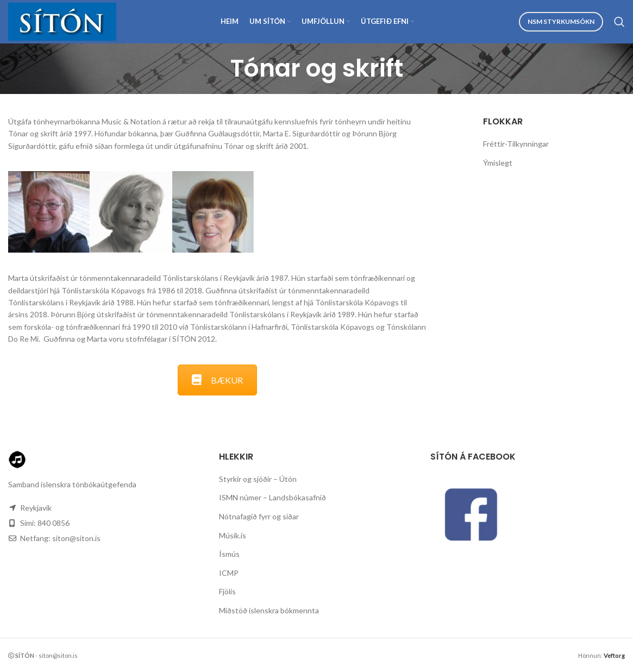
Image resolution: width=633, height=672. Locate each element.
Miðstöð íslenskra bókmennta (269, 610)
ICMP (229, 573)
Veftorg (614, 655)
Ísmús (229, 554)
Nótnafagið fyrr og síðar (259, 516)
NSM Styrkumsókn (561, 21)
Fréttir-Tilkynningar (516, 144)
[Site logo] (62, 21)
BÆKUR (217, 380)
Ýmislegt (498, 163)
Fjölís (227, 591)
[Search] (619, 22)
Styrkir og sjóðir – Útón (258, 479)
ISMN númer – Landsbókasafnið (272, 497)
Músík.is (233, 535)
